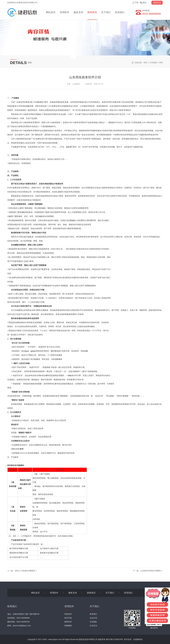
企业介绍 (93, 618)
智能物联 (68, 626)
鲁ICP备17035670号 (114, 639)
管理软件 (65, 12)
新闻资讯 (92, 12)
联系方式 (157, 3)
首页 (145, 63)
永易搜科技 (138, 639)
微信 (145, 3)
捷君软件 (68, 622)
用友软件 (68, 614)
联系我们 (120, 12)
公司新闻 (153, 63)
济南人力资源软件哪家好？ (26, 571)
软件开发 (68, 618)
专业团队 (93, 622)
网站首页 (51, 12)
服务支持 (78, 12)
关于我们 (106, 12)
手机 (137, 3)
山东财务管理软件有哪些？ (152, 571)
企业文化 (93, 626)
